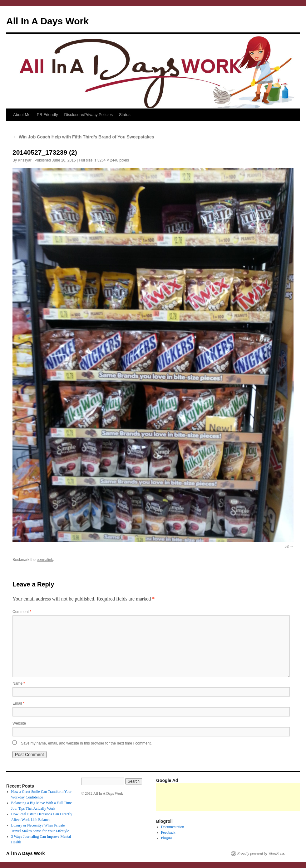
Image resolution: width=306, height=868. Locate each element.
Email (18, 703)
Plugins (167, 838)
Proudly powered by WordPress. (261, 853)
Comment (22, 612)
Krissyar (25, 160)
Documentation (173, 827)
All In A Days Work (47, 21)
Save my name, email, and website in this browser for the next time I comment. (86, 743)
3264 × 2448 (108, 160)
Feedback (168, 832)
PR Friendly (47, 115)
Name (19, 683)
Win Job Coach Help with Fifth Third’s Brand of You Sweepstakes (83, 137)
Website (19, 723)
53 (286, 547)
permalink (45, 560)
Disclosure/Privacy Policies (89, 115)
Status (125, 115)
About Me (22, 115)
